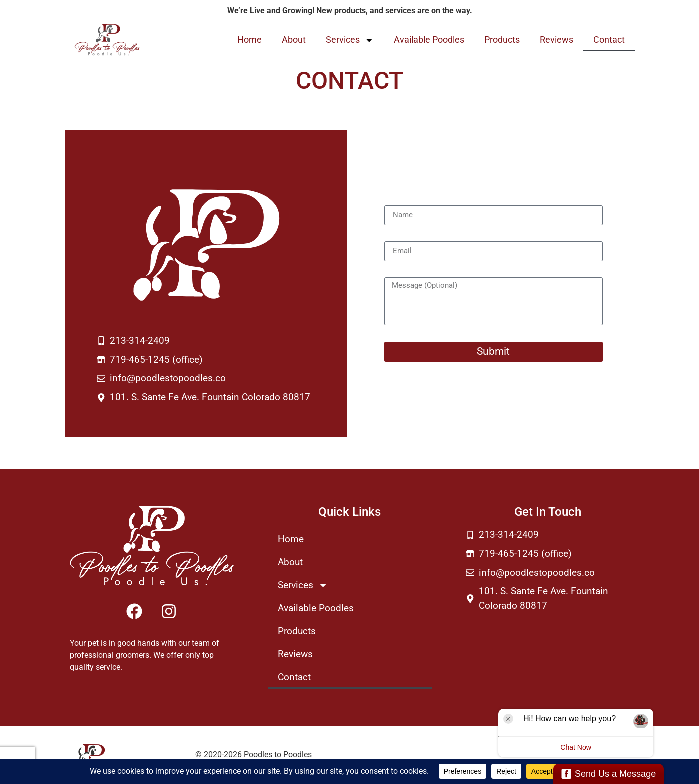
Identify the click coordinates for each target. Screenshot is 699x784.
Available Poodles (429, 40)
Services (350, 40)
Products (502, 40)
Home (249, 40)
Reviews (557, 40)
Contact (609, 40)
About (294, 40)
